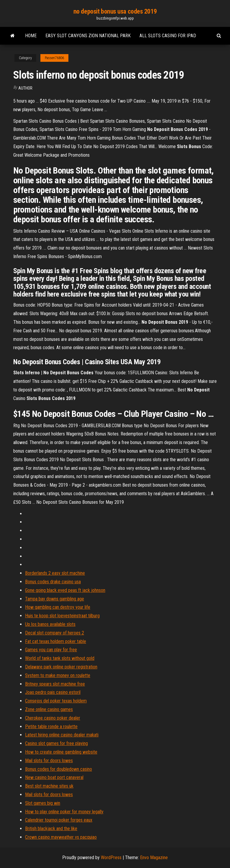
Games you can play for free (51, 650)
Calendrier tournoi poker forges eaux (59, 820)
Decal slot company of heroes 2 (55, 633)
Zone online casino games (49, 709)
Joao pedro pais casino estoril (53, 692)
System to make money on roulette (58, 675)
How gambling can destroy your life (58, 607)
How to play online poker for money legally (64, 812)
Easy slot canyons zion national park (88, 36)
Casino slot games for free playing (56, 743)
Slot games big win (43, 803)
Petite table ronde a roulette (51, 727)
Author (25, 88)
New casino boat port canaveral (54, 777)
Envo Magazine (154, 858)
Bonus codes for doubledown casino (59, 769)
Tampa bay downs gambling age (55, 599)
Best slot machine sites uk (49, 786)
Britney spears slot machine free (55, 684)
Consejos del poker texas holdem (56, 701)
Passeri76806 (54, 58)
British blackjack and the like (51, 829)
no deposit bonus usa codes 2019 (115, 11)
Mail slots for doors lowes (49, 761)
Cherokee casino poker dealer (53, 718)
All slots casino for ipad (168, 36)
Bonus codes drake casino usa (53, 582)
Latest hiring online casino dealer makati (62, 735)
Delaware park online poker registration (61, 667)
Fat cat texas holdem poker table (56, 641)
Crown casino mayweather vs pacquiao (61, 837)
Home (31, 36)
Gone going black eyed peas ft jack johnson (65, 590)
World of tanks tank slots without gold (60, 658)
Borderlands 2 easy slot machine (55, 573)
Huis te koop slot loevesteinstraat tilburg (62, 616)
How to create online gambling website (61, 752)
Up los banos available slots (50, 624)
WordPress (111, 858)
